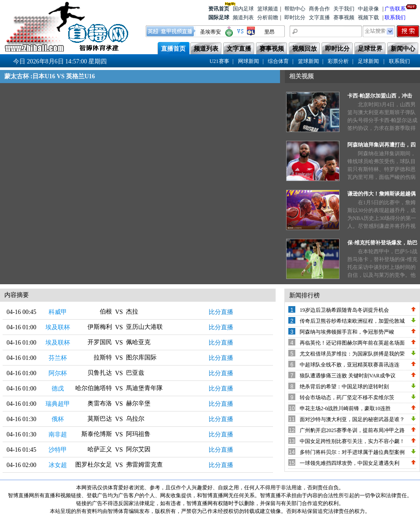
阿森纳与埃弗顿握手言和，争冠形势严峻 (347, 332)
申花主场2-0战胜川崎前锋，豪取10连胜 (345, 408)
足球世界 (370, 49)
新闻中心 (403, 49)
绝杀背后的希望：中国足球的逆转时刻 (344, 387)
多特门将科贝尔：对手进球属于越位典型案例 (352, 452)
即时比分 (295, 17)
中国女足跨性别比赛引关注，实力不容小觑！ (352, 441)
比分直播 (221, 312)
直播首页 (173, 49)
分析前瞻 (268, 17)
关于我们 (344, 9)
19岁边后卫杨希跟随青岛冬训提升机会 (344, 310)
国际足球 (219, 17)
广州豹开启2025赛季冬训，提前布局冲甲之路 (352, 430)
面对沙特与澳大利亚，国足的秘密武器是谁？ (352, 419)
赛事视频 (344, 17)
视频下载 (368, 17)
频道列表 (243, 17)
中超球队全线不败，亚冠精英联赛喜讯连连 (350, 365)
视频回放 (304, 49)
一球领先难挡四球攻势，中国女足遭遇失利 (350, 463)
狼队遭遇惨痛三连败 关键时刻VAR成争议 (348, 376)
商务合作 (319, 9)
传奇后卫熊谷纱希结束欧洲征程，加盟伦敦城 (352, 321)
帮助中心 (295, 9)
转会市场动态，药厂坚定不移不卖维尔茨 (347, 397)
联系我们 (395, 17)
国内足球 (243, 9)
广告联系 (395, 8)
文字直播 (319, 17)
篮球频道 (268, 9)
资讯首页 (219, 8)
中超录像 (368, 9)
